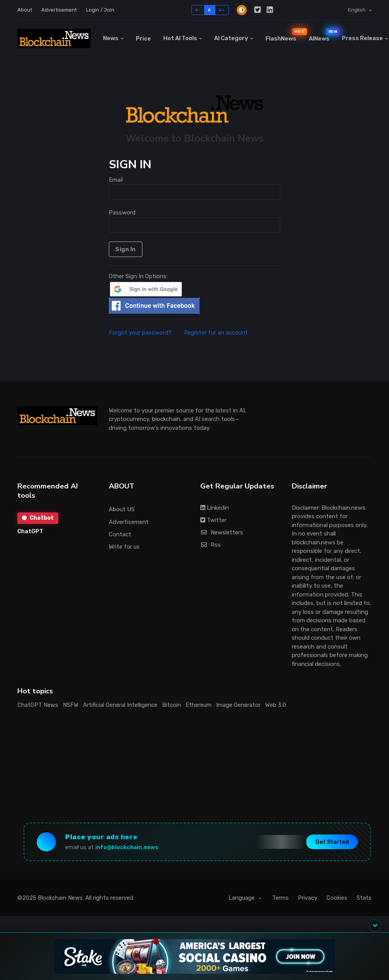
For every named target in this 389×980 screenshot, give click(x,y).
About (25, 10)
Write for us (124, 547)
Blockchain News (60, 898)
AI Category (231, 38)
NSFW (71, 705)
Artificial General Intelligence (120, 705)
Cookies (337, 898)
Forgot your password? (146, 333)
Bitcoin (172, 705)
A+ (222, 10)
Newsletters (222, 532)
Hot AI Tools (180, 38)
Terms (280, 898)
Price (143, 39)
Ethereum (199, 705)
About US (122, 509)
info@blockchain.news (127, 847)
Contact (120, 534)
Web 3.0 (276, 705)
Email (116, 180)
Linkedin (215, 508)
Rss (211, 545)
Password (122, 213)
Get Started (332, 842)
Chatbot (38, 518)
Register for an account (216, 333)
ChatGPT (30, 531)
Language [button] (242, 898)
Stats (364, 898)
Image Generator (238, 705)
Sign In (126, 249)
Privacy (308, 898)
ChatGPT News (38, 705)
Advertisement (59, 10)
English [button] (357, 10)
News (111, 38)
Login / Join (100, 10)
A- (198, 10)
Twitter (213, 520)
